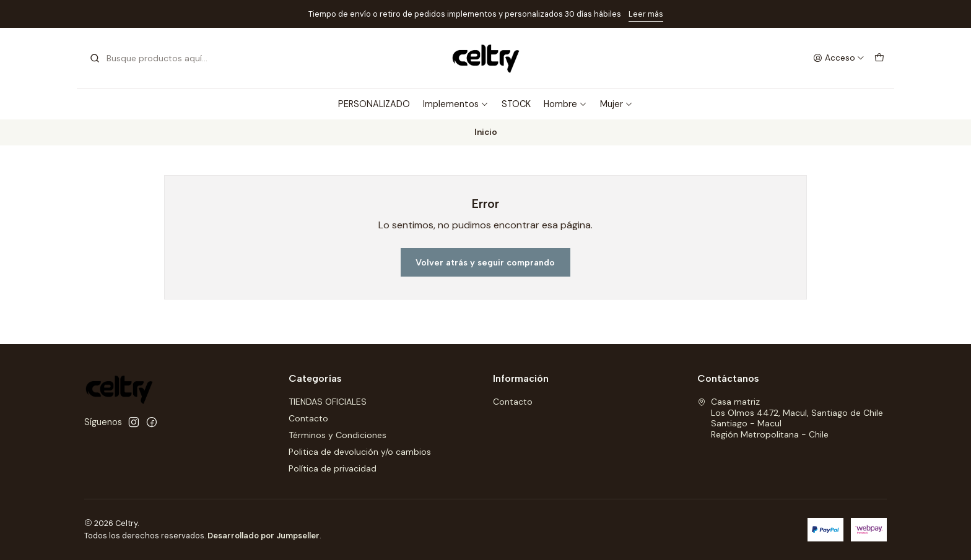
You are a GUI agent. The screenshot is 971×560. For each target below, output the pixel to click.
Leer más (646, 14)
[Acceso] (839, 58)
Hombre (565, 104)
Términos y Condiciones (337, 435)
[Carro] (879, 58)
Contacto (308, 418)
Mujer (616, 104)
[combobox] (152, 58)
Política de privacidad (333, 468)
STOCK (516, 104)
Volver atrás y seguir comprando (485, 262)
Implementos (456, 104)
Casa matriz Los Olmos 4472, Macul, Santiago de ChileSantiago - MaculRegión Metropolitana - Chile (790, 418)
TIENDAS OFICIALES (328, 402)
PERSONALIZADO (374, 104)
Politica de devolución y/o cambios (360, 452)
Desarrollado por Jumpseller (263, 536)
